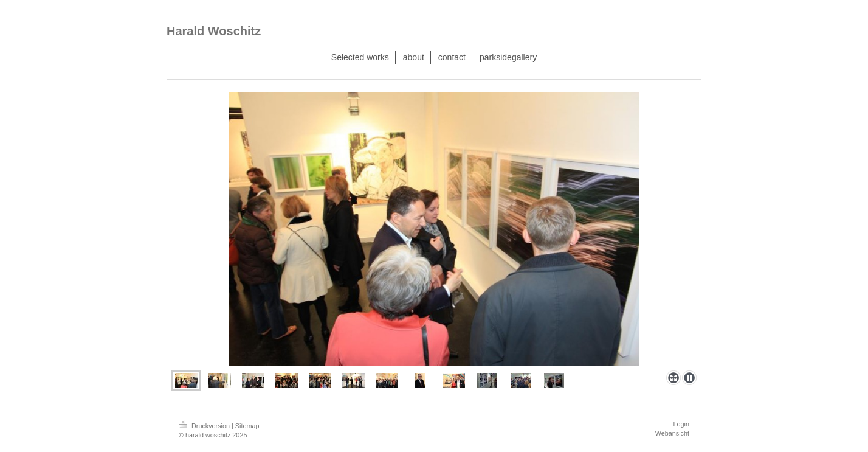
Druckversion (205, 426)
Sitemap (247, 426)
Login (681, 424)
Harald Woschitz (214, 31)
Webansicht (672, 433)
